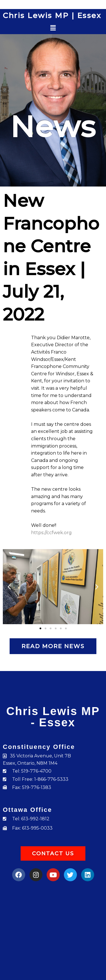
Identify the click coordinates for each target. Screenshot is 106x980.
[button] (53, 28)
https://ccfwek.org (51, 533)
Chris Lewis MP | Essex (52, 16)
